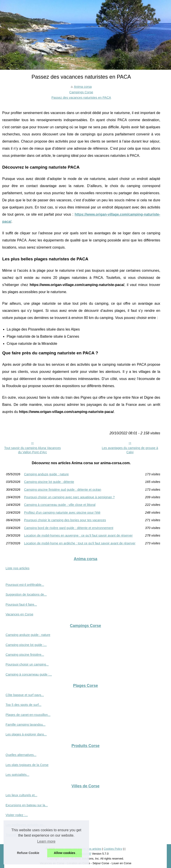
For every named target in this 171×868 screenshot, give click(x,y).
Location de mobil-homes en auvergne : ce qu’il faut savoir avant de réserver (78, 535)
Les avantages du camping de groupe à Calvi (130, 450)
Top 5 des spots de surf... (23, 705)
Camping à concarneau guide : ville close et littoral (60, 505)
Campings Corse (81, 92)
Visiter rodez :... (17, 815)
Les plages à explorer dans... (26, 734)
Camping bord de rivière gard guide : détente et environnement (69, 528)
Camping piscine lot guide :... (26, 645)
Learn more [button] (46, 841)
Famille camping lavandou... (25, 725)
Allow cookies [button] (65, 853)
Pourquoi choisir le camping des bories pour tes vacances (65, 520)
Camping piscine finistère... (25, 655)
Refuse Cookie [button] (28, 853)
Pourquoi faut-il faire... (21, 605)
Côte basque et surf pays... (25, 695)
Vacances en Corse (19, 614)
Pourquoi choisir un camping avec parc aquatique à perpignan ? (69, 497)
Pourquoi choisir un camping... (27, 664)
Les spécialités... (17, 775)
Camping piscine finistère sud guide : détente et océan (63, 490)
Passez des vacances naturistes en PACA (81, 98)
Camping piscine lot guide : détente (49, 482)
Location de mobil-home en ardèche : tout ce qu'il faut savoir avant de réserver (80, 543)
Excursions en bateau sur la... (27, 805)
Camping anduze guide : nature (46, 474)
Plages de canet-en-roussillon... (28, 715)
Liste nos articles (17, 568)
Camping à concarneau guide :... (29, 674)
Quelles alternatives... (21, 755)
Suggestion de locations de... (26, 594)
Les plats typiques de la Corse (27, 765)
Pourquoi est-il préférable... (25, 585)
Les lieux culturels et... (21, 795)
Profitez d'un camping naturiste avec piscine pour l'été (62, 513)
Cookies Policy (113, 849)
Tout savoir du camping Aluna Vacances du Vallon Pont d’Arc (33, 450)
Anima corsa (83, 87)
